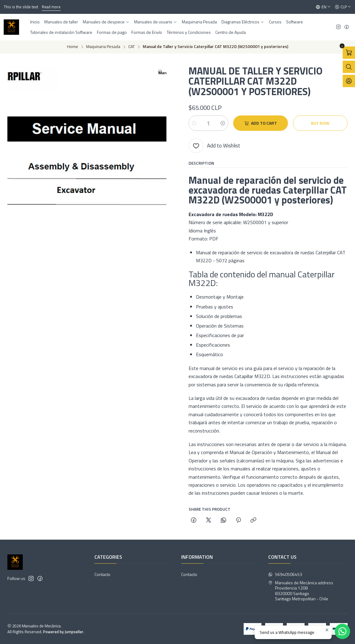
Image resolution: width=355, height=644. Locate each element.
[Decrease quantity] (194, 123)
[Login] (349, 81)
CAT (132, 47)
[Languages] (323, 7)
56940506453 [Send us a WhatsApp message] (285, 574)
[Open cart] (349, 53)
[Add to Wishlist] (214, 146)
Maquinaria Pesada (103, 47)
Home (73, 47)
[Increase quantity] (223, 123)
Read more (51, 7)
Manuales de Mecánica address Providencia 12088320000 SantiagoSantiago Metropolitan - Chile (301, 591)
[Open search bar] (349, 67)
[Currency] (343, 7)
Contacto (102, 574)
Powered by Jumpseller (63, 632)
